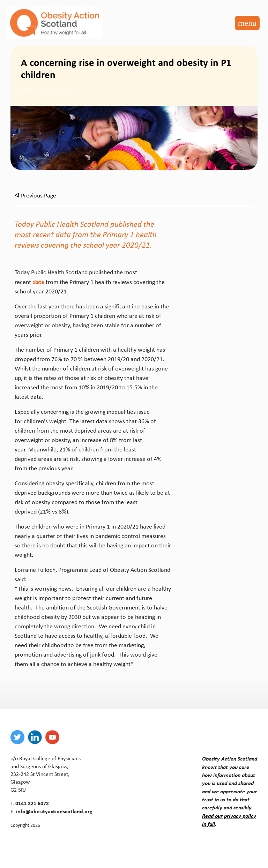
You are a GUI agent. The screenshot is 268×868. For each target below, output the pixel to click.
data (38, 282)
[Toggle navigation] (247, 23)
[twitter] (19, 737)
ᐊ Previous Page (35, 195)
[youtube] (54, 737)
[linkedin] (37, 737)
